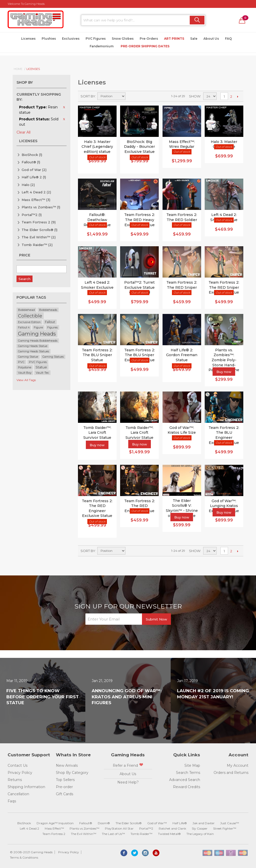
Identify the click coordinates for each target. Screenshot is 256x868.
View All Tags (26, 380)
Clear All (23, 132)
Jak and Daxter (204, 823)
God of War (34, 170)
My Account (238, 765)
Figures (52, 327)
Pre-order (64, 787)
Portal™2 (32, 215)
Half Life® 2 (34, 177)
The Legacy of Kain (200, 834)
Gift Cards (65, 794)
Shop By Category (72, 773)
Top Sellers (65, 780)
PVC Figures (96, 39)
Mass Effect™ (36, 200)
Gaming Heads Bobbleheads (38, 341)
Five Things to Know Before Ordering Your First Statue (43, 697)
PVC (21, 362)
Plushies (49, 39)
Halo (28, 185)
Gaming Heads (37, 334)
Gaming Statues (53, 357)
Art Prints (174, 39)
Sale (194, 39)
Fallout (50, 322)
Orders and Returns (231, 773)
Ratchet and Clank (172, 828)
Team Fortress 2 (39, 222)
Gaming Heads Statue (33, 346)
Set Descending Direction (130, 96)
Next (238, 96)
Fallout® (31, 162)
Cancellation (18, 794)
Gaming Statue (28, 357)
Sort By (88, 96)
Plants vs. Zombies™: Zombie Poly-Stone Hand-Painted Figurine (224, 360)
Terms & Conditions (24, 857)
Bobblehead (26, 310)
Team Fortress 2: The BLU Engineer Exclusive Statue (224, 435)
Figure (38, 327)
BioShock (32, 155)
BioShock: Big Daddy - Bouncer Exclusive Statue (139, 147)
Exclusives (71, 39)
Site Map (192, 765)
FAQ (228, 39)
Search (25, 279)
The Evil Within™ (39, 237)
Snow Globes (123, 39)
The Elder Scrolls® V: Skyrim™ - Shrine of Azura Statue (182, 508)
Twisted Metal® (169, 834)
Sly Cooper (200, 828)
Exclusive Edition (29, 322)
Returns (15, 780)
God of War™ (157, 823)
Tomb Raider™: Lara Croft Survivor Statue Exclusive (139, 435)
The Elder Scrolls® (39, 230)
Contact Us (18, 765)
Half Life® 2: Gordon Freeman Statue (182, 355)
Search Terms (188, 773)
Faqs (12, 801)
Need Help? (128, 782)
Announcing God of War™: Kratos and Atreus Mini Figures (127, 697)
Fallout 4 (24, 328)
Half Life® (180, 823)
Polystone (25, 367)
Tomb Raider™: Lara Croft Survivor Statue (97, 433)
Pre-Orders (149, 39)
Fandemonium (102, 46)
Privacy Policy (20, 773)
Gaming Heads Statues (34, 351)
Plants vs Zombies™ (41, 207)
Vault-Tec (42, 373)
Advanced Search (185, 780)
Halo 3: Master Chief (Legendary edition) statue (97, 147)
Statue (41, 367)
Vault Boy (25, 373)
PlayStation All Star (119, 828)
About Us (211, 39)
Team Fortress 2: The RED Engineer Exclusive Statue (97, 508)
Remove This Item (64, 107)
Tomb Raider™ (37, 245)
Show (195, 96)
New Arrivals (67, 765)
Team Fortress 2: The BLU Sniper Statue (97, 355)
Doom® (104, 823)
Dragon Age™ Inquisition (55, 823)
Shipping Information (26, 787)
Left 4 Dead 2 (36, 192)
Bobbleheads (48, 310)
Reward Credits (187, 787)
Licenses (28, 39)
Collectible (30, 316)
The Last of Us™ (113, 834)
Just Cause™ (230, 823)
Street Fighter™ (225, 828)
